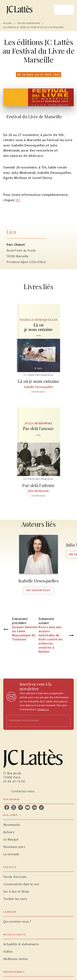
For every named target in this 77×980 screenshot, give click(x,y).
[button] (38, 565)
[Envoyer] (66, 721)
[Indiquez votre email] (33, 721)
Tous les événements (29, 23)
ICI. (18, 200)
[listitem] (7, 807)
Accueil (7, 23)
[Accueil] (20, 10)
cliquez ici (43, 709)
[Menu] (64, 10)
